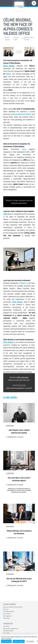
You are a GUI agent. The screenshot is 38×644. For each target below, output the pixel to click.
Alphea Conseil (10, 604)
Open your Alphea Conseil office (13, 607)
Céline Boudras (17, 302)
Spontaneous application (11, 629)
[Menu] (34, 3)
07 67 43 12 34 (19, 385)
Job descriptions (8, 631)
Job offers (6, 626)
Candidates (8, 624)
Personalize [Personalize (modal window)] (30, 641)
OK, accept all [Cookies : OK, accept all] (6, 641)
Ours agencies (8, 616)
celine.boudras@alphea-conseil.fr (19, 388)
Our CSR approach (9, 612)
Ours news (6, 618)
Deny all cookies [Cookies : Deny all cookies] (19, 641)
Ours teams (7, 614)
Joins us (6, 609)
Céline (24, 149)
